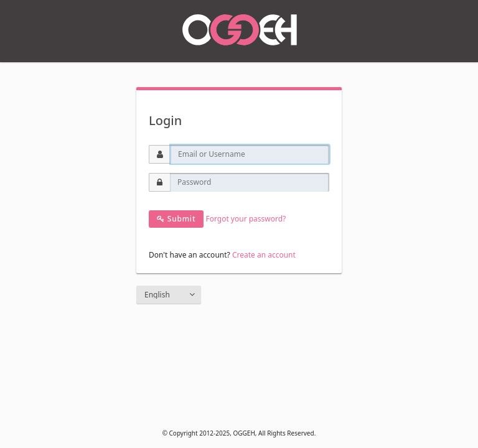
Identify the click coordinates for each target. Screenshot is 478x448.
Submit (176, 219)
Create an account (264, 255)
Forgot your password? (246, 219)
